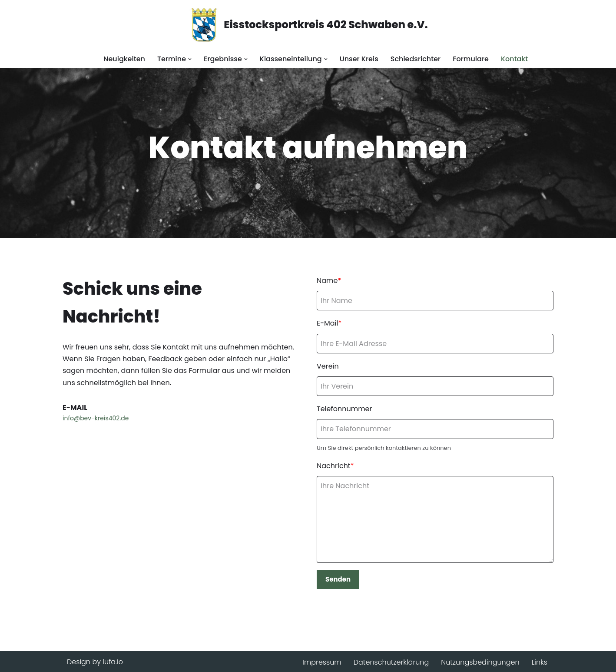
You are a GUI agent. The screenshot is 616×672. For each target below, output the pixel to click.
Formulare (471, 59)
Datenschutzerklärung (391, 662)
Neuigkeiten (124, 59)
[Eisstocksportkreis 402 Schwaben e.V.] (308, 25)
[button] (190, 59)
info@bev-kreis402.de (96, 418)
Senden (338, 579)
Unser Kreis (359, 59)
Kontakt (514, 59)
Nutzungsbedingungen (480, 662)
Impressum (322, 662)
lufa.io (113, 662)
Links (540, 662)
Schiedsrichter (416, 59)
